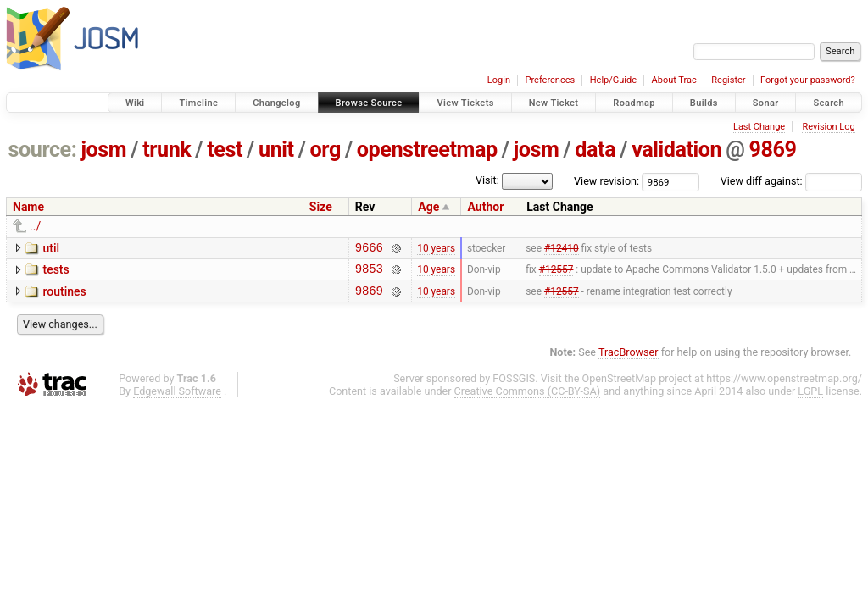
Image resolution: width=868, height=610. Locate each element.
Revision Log (828, 127)
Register (728, 80)
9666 (369, 250)
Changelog (276, 103)
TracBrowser (629, 360)
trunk (167, 150)
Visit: (487, 180)
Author (485, 207)
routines (64, 297)
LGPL (810, 399)
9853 (369, 273)
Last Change (759, 127)
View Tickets (465, 103)
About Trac (674, 80)
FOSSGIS (514, 386)
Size (321, 207)
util (51, 248)
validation (676, 150)
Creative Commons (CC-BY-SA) (528, 399)
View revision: (606, 181)
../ (35, 226)
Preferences (550, 80)
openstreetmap (427, 150)
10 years (436, 249)
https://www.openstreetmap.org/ (784, 386)
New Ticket (554, 103)
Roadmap (634, 103)
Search (829, 103)
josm (103, 150)
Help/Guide (613, 80)
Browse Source (369, 103)
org (325, 150)
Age (428, 207)
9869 (772, 150)
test (225, 150)
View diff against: (791, 181)
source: (43, 150)
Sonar (766, 103)
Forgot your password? (808, 80)
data (595, 150)
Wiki (135, 103)
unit (276, 150)
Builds (704, 103)
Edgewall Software (177, 399)
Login (499, 80)
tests (56, 272)
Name (28, 207)
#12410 (562, 249)
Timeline (198, 103)
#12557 (556, 274)
